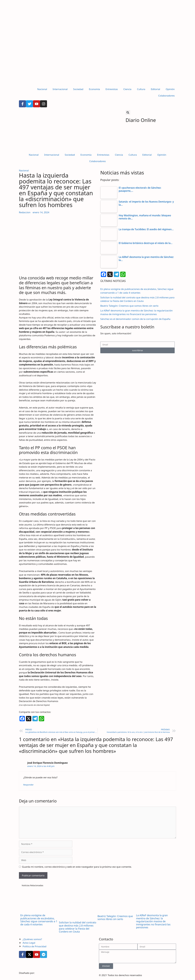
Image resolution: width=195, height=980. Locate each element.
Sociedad (78, 89)
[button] (128, 112)
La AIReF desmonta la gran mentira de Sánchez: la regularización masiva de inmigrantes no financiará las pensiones (153, 921)
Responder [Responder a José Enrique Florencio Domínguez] (28, 785)
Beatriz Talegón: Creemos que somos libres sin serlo (129, 306)
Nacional (42, 89)
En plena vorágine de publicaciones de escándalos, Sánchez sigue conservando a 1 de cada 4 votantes (39, 920)
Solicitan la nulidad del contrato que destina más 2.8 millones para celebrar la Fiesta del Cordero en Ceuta (78, 927)
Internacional (60, 89)
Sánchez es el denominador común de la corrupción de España (135, 319)
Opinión (170, 89)
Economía (94, 89)
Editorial (155, 89)
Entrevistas (112, 89)
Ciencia (127, 89)
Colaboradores (166, 96)
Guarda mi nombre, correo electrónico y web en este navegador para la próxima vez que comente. (77, 867)
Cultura (141, 89)
